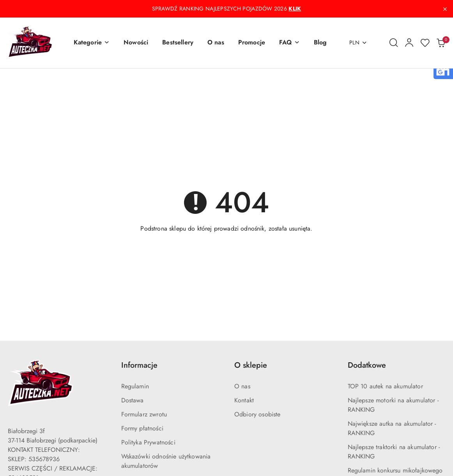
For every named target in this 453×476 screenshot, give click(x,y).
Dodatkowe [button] (367, 365)
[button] (92, 43)
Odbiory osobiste (257, 414)
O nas (242, 386)
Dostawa (133, 400)
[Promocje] (252, 43)
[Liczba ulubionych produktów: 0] (425, 43)
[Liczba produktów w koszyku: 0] (441, 43)
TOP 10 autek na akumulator (385, 386)
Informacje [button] (139, 365)
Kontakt (244, 400)
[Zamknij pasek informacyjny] (445, 9)
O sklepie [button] (251, 365)
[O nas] (216, 43)
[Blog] (320, 43)
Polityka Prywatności (148, 442)
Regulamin (135, 386)
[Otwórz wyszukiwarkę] (394, 43)
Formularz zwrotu (144, 414)
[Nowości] (136, 43)
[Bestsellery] (178, 43)
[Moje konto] (409, 43)
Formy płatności (142, 428)
